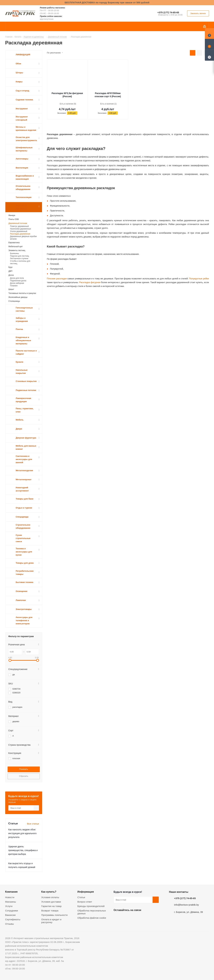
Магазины (11, 902)
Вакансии (10, 915)
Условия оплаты (50, 897)
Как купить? (49, 892)
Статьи (81, 897)
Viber (148, 917)
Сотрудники (12, 911)
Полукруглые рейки (199, 279)
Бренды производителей (91, 906)
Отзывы (10, 924)
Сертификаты (13, 919)
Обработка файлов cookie (92, 918)
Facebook (125, 917)
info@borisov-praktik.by (186, 905)
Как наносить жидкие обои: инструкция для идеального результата (23, 833)
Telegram (140, 917)
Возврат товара (50, 911)
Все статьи (33, 824)
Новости (10, 897)
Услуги (9, 906)
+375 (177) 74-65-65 (168, 12)
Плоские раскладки (57, 279)
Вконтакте (117, 917)
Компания (11, 892)
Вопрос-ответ (85, 902)
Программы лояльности (54, 915)
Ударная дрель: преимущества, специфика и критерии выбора (23, 850)
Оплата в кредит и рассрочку (51, 921)
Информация (86, 892)
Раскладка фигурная (90, 282)
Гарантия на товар (51, 906)
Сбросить (24, 776)
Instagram (133, 917)
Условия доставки (51, 902)
